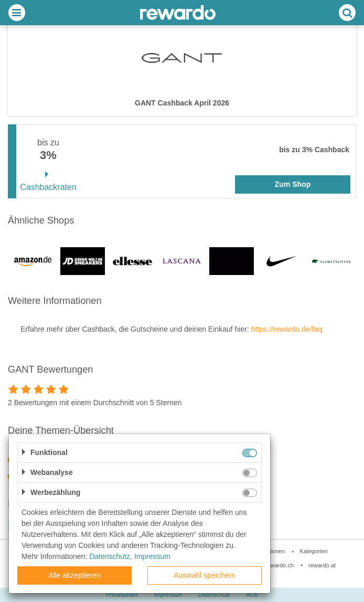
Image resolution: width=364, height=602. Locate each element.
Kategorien (313, 551)
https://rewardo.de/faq (287, 329)
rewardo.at (322, 565)
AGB (252, 595)
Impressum (168, 595)
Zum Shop (293, 184)
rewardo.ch (280, 565)
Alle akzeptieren (74, 575)
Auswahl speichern (205, 575)
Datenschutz (214, 595)
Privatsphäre (122, 595)
